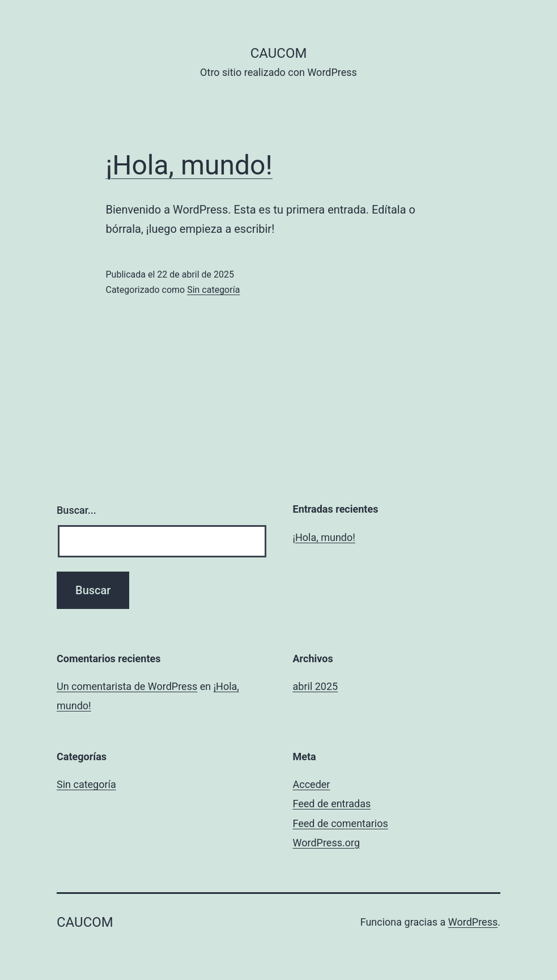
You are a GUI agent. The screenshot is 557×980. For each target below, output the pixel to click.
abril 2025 (316, 686)
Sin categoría (213, 290)
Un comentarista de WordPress (127, 686)
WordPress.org (327, 843)
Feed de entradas (332, 804)
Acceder (312, 784)
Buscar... (76, 510)
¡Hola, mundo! (189, 165)
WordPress (473, 922)
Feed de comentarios (341, 823)
